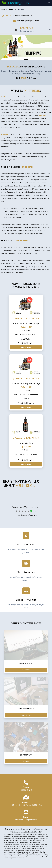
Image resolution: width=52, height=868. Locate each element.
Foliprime (20, 9)
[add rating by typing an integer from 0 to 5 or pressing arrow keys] (22, 511)
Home (3, 9)
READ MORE (26, 670)
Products (11, 9)
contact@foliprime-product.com (26, 820)
